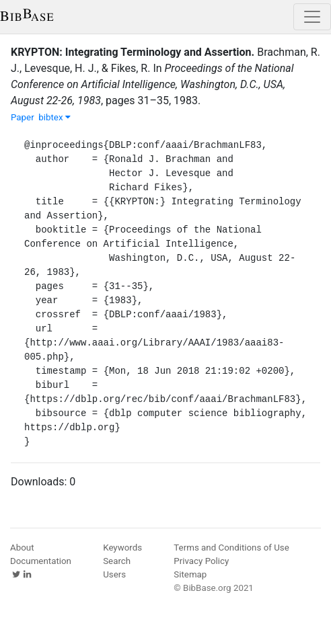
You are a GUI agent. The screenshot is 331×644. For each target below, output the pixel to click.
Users (114, 574)
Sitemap (190, 574)
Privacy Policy (201, 561)
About (22, 548)
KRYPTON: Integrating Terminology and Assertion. (133, 52)
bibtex (54, 117)
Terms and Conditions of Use (231, 548)
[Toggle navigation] (312, 17)
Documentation (41, 561)
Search (117, 561)
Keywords (122, 548)
